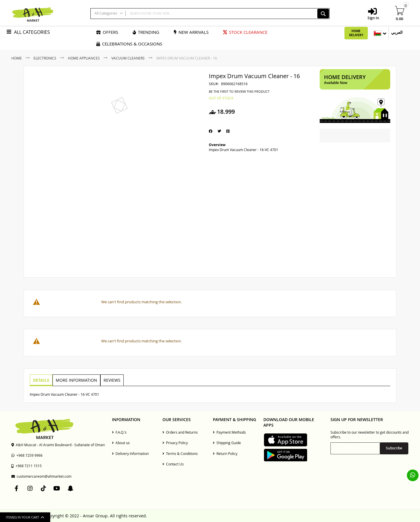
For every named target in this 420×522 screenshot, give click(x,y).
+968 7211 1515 (27, 466)
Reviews (111, 380)
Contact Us (173, 464)
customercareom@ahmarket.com (41, 476)
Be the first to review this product (239, 92)
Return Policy (225, 453)
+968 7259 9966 (27, 455)
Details (41, 380)
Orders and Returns (180, 432)
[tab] (41, 380)
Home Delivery (356, 33)
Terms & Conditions (180, 453)
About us (121, 443)
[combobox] (210, 14)
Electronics (45, 58)
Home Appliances (84, 58)
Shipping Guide (227, 443)
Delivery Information (130, 453)
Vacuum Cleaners (128, 58)
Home (17, 58)
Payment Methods (229, 432)
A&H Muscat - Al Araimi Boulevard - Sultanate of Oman (58, 445)
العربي (397, 32)
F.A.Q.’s (119, 432)
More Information (76, 380)
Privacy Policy (175, 443)
